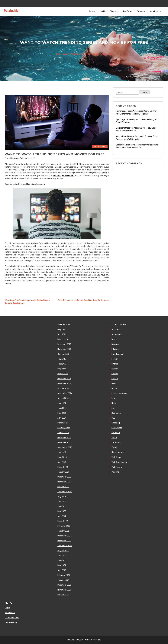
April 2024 (62, 418)
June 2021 (62, 560)
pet (113, 408)
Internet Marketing (120, 393)
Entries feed (10, 613)
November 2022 (64, 482)
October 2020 (63, 595)
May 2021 (62, 565)
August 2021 (63, 551)
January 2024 (63, 433)
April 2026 (62, 334)
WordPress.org (11, 622)
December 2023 (64, 438)
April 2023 (62, 462)
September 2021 (65, 546)
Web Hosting (117, 467)
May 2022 (62, 511)
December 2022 (64, 477)
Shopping (114, 11)
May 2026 (62, 329)
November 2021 (64, 541)
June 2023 (62, 457)
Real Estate (128, 11)
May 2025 (62, 369)
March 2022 (63, 521)
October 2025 (63, 354)
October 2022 (63, 487)
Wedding (115, 472)
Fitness (115, 369)
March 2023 (63, 467)
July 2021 (62, 555)
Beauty (115, 339)
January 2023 (63, 472)
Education (116, 349)
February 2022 (64, 526)
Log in (7, 608)
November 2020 (64, 590)
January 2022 (63, 531)
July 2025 (62, 359)
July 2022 (62, 501)
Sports (114, 438)
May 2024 (62, 413)
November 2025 (64, 349)
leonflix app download (63, 175)
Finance (115, 364)
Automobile (117, 334)
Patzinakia (11, 11)
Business (115, 344)
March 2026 (63, 339)
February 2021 (64, 575)
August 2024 (63, 398)
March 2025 (63, 374)
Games (115, 374)
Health (103, 11)
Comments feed (12, 618)
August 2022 (63, 496)
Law (113, 398)
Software (141, 11)
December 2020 (64, 585)
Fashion (115, 359)
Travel (114, 447)
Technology (116, 442)
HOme (114, 388)
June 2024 (62, 408)
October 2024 (63, 388)
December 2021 (64, 536)
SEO (113, 418)
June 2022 (62, 506)
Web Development (119, 462)
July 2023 (62, 452)
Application (116, 329)
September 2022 (65, 492)
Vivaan (17, 158)
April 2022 (62, 516)
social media (155, 11)
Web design (116, 457)
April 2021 (62, 570)
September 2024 (65, 393)
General (92, 11)
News (114, 403)
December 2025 (64, 344)
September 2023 (65, 447)
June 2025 (62, 364)
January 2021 (63, 580)
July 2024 (62, 403)
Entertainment (100, 147)
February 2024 (64, 428)
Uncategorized (118, 452)
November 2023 (64, 442)
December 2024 (64, 379)
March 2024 (63, 423)
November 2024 (64, 383)
